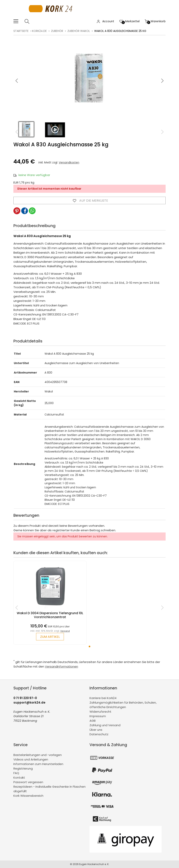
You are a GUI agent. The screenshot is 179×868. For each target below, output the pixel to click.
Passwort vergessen (28, 782)
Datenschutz (99, 734)
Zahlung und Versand (105, 725)
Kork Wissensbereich (28, 796)
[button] (162, 81)
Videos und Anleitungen (31, 759)
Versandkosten (69, 162)
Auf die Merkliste (89, 200)
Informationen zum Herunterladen (38, 764)
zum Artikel (50, 637)
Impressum (98, 716)
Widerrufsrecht (100, 712)
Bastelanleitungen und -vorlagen (38, 755)
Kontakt (19, 778)
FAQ (16, 773)
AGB (93, 721)
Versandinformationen (62, 666)
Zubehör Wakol (79, 31)
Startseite (21, 31)
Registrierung (23, 768)
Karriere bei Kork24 (103, 698)
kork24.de (39, 31)
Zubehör (57, 31)
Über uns (96, 730)
